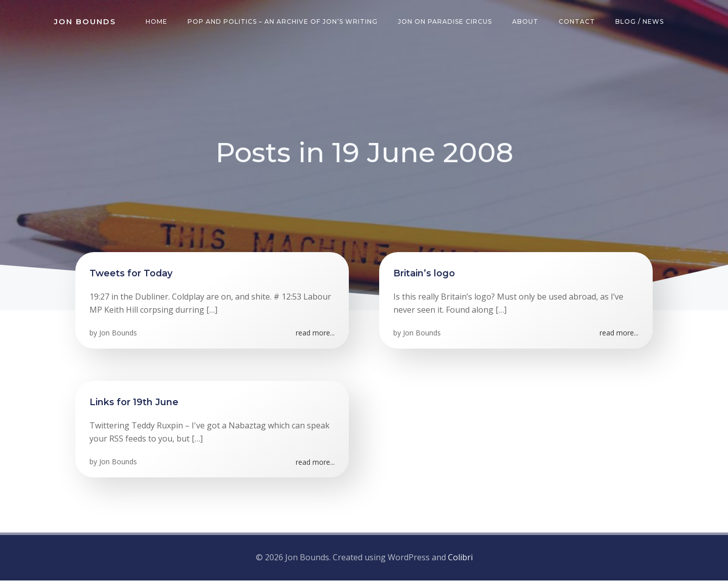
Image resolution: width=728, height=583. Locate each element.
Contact (578, 22)
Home (158, 22)
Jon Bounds (119, 337)
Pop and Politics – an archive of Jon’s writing (284, 22)
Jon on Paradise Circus (446, 22)
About (527, 22)
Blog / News (641, 22)
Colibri (460, 560)
